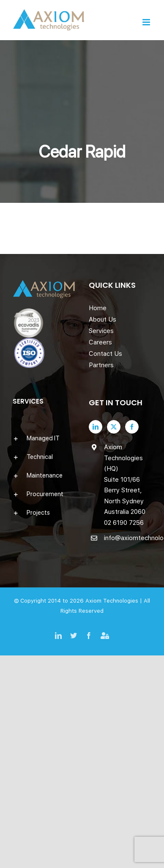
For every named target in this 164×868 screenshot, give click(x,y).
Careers (100, 342)
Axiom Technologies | (115, 601)
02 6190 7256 (124, 523)
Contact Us (105, 354)
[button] (44, 438)
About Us (102, 319)
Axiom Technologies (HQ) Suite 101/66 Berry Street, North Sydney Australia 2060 (125, 479)
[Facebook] (132, 427)
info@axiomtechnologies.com (128, 538)
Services (101, 331)
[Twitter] (114, 427)
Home (98, 308)
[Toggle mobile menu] (147, 22)
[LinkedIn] (96, 427)
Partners (101, 365)
